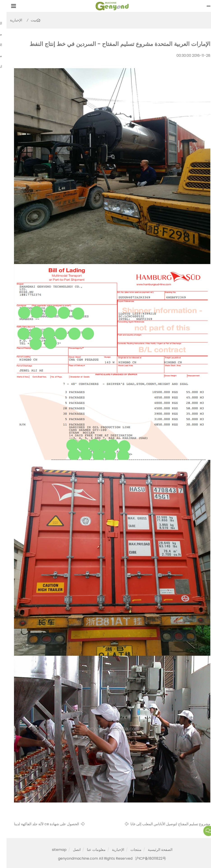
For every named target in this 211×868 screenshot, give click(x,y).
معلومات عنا (90, 850)
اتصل (70, 850)
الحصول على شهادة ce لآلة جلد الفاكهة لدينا (40, 824)
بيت (27, 20)
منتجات (129, 850)
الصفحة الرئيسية (154, 850)
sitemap (53, 850)
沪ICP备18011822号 (144, 858)
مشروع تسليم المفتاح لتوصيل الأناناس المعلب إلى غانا (164, 824)
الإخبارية (9, 20)
